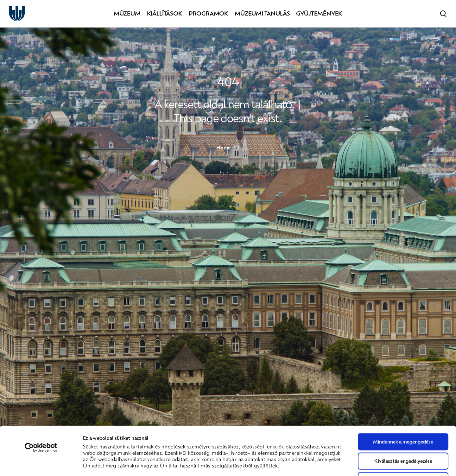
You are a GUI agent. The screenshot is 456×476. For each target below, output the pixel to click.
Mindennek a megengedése (403, 396)
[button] (228, 148)
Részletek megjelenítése (358, 463)
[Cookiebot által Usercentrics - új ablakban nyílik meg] (41, 402)
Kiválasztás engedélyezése (403, 415)
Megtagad (403, 435)
